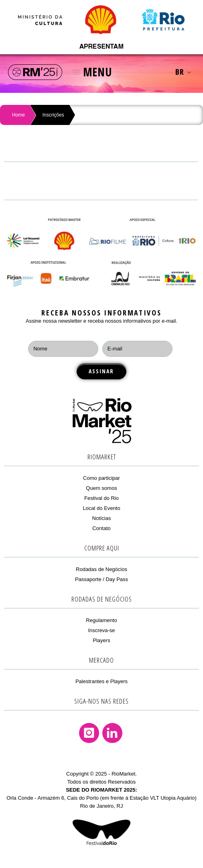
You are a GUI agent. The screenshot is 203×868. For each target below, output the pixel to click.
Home (18, 115)
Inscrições (53, 115)
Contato (101, 528)
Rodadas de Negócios (101, 569)
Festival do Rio (101, 498)
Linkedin (112, 733)
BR (183, 72)
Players (101, 640)
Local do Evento (101, 508)
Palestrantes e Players (101, 681)
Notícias (102, 518)
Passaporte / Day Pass (101, 579)
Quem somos (101, 488)
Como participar (101, 478)
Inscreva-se (101, 630)
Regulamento (101, 620)
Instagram (89, 733)
